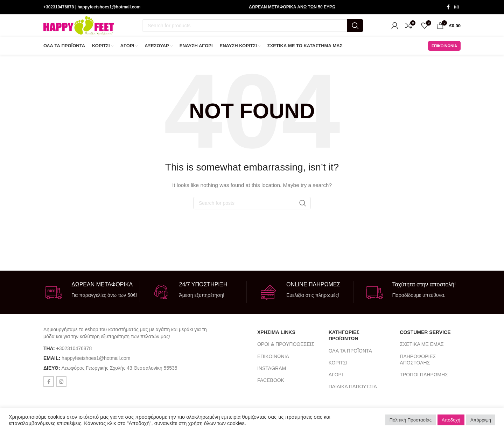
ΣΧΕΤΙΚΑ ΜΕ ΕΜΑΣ (422, 349)
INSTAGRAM (272, 373)
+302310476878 (59, 7)
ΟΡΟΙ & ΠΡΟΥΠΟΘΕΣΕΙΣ (286, 349)
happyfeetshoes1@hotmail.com (109, 7)
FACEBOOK (271, 385)
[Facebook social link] (448, 8)
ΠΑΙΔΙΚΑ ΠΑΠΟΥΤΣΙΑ (353, 391)
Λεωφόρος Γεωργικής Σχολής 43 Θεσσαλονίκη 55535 (120, 372)
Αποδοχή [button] (451, 420)
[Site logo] (79, 28)
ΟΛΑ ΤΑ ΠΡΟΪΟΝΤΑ (350, 355)
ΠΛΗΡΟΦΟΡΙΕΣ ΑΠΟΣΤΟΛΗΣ (418, 364)
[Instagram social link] (456, 8)
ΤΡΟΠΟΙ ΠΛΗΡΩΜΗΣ (424, 379)
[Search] (253, 28)
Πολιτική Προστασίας (411, 420)
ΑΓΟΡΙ (336, 379)
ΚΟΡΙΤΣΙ (338, 367)
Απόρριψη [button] (481, 420)
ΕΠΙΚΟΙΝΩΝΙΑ (444, 50)
